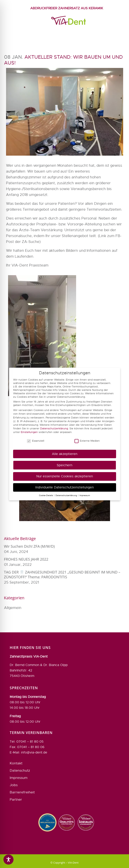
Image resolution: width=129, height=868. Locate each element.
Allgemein (13, 608)
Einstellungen (29, 432)
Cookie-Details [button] (46, 495)
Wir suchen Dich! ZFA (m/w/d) (29, 546)
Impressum (19, 766)
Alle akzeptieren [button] (65, 454)
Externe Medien (87, 441)
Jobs (14, 773)
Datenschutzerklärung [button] (67, 495)
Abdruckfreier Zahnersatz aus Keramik (67, 8)
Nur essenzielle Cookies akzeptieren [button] (65, 476)
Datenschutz (20, 758)
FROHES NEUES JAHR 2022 (26, 559)
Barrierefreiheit (22, 780)
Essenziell (36, 441)
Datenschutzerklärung (54, 428)
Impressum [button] (85, 495)
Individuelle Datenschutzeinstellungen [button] (64, 487)
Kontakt (16, 751)
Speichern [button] (64, 465)
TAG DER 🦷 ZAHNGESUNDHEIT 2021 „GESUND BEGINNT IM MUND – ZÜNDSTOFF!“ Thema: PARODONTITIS (62, 575)
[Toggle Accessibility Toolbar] (8, 860)
